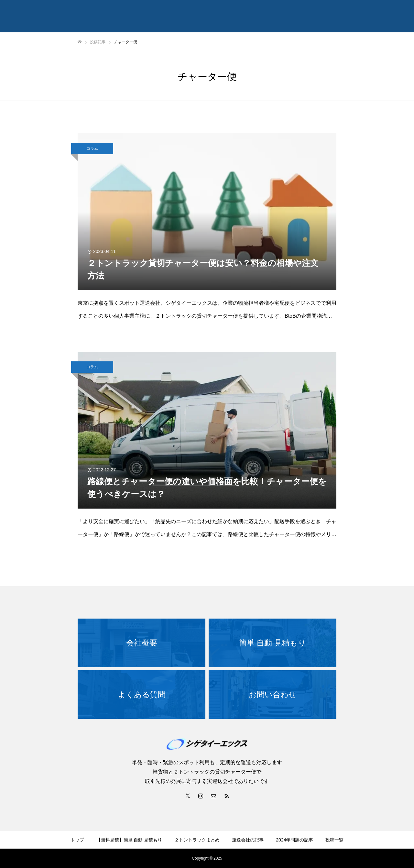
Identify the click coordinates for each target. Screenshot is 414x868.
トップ (77, 840)
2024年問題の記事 (294, 840)
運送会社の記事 (248, 840)
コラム (92, 148)
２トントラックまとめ (197, 840)
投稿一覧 (334, 840)
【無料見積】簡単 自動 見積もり (129, 840)
